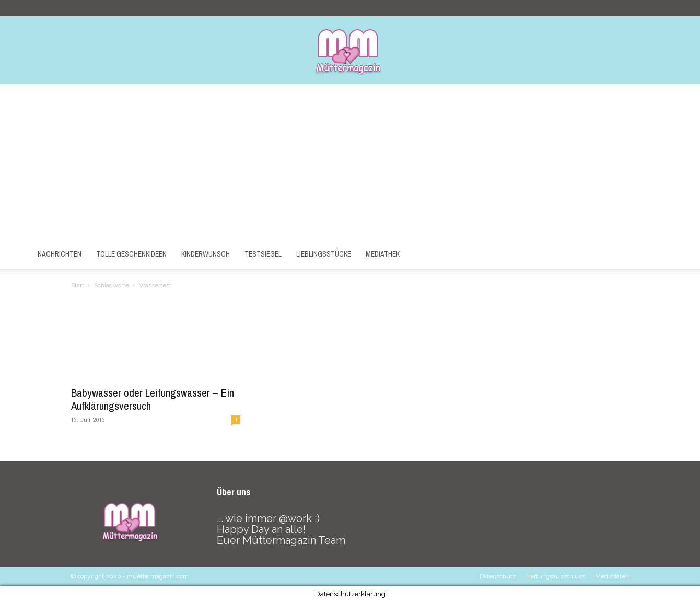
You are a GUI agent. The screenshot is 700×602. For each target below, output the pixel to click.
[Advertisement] (350, 163)
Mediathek (383, 254)
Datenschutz (498, 576)
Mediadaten (612, 576)
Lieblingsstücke (324, 254)
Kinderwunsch (206, 254)
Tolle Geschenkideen (131, 254)
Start (78, 285)
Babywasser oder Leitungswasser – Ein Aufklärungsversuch (153, 399)
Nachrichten (60, 254)
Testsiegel (263, 254)
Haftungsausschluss (556, 576)
